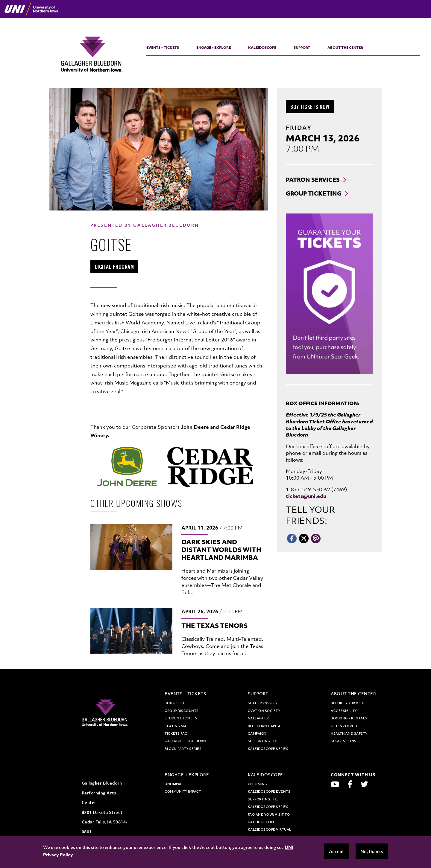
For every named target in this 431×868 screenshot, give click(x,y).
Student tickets (181, 718)
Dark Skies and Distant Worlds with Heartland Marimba (221, 550)
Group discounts (182, 711)
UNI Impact (175, 784)
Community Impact (183, 791)
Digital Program (117, 266)
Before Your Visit (348, 703)
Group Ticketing (314, 193)
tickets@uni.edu (306, 496)
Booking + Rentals (349, 718)
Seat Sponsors (262, 703)
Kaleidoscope (262, 48)
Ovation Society (264, 711)
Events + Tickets (163, 48)
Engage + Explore (214, 48)
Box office (175, 703)
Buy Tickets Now (312, 106)
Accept (336, 851)
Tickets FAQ (176, 733)
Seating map (177, 726)
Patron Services (313, 180)
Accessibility (344, 711)
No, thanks (372, 851)
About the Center (345, 48)
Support (302, 48)
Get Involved (344, 726)
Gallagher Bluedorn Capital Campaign (265, 726)
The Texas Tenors (214, 626)
